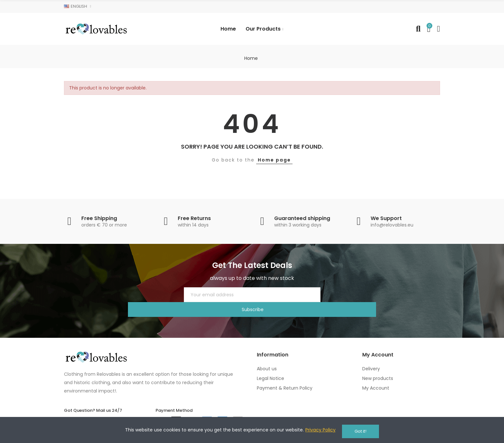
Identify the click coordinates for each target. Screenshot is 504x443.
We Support (386, 218)
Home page (274, 160)
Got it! (360, 431)
